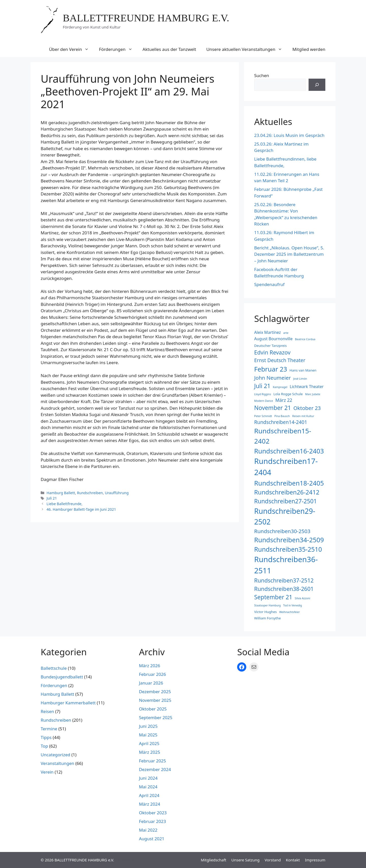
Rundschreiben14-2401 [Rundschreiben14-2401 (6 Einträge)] (281, 422)
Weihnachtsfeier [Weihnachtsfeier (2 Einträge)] (289, 612)
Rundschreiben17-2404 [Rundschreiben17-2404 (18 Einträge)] (286, 467)
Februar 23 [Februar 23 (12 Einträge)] (271, 369)
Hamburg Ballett (61, 493)
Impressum (315, 860)
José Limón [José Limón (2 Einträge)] (300, 379)
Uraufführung (117, 493)
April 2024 (149, 795)
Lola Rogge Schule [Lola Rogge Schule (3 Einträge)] (288, 394)
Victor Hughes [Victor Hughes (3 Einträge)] (265, 612)
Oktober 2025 (153, 709)
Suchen (262, 75)
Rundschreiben (90, 493)
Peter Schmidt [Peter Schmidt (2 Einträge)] (263, 416)
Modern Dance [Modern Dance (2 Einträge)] (264, 401)
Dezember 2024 (155, 769)
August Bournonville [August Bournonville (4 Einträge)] (273, 339)
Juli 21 (52, 498)
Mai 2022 (148, 830)
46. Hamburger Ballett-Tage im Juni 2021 (81, 509)
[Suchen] (317, 85)
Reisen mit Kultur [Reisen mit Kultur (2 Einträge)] (303, 416)
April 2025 (149, 743)
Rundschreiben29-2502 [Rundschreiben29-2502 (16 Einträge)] (285, 516)
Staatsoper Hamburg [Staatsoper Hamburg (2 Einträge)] (268, 605)
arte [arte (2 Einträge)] (286, 333)
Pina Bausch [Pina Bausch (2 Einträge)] (282, 416)
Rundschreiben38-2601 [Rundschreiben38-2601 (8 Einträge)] (284, 589)
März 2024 (150, 804)
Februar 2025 (152, 761)
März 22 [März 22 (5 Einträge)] (284, 400)
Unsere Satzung (245, 860)
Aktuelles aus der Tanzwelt (169, 49)
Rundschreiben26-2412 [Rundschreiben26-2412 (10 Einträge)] (287, 492)
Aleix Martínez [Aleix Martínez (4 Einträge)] (268, 332)
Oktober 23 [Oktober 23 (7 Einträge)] (307, 408)
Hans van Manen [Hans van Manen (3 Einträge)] (303, 370)
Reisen (47, 711)
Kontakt (293, 860)
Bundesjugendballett (62, 677)
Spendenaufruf (269, 284)
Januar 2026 (151, 683)
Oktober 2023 (153, 813)
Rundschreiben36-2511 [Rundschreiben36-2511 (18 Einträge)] (286, 565)
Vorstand (273, 860)
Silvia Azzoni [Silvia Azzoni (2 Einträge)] (303, 598)
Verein (47, 772)
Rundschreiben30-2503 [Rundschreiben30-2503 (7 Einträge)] (282, 531)
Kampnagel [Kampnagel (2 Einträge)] (280, 387)
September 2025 (156, 717)
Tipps (46, 737)
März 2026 (150, 666)
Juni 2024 (148, 778)
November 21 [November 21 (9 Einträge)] (273, 408)
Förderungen (118, 49)
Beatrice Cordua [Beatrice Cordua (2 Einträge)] (305, 339)
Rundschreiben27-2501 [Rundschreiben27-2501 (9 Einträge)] (286, 501)
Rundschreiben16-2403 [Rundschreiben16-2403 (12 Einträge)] (289, 451)
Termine (49, 729)
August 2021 (152, 839)
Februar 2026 (152, 674)
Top (44, 746)
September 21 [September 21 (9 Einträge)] (273, 597)
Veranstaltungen (57, 763)
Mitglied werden (309, 49)
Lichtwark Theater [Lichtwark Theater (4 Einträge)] (307, 387)
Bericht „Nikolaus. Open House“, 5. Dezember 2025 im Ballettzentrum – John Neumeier (289, 254)
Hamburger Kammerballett (68, 703)
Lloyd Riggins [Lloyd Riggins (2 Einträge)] (263, 394)
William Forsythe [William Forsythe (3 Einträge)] (268, 618)
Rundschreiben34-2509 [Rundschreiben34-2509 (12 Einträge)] (289, 540)
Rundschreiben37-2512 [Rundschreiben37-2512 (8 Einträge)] (284, 580)
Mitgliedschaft (213, 860)
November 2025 (155, 700)
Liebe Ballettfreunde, (64, 504)
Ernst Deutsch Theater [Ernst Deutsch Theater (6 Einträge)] (280, 360)
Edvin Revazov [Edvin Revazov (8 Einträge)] (272, 352)
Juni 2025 (148, 726)
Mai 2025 (148, 735)
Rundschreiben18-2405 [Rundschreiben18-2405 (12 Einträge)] (289, 483)
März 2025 (150, 752)
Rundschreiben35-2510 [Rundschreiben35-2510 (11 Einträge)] (288, 549)
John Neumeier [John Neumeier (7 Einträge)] (272, 378)
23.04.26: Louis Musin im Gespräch (289, 135)
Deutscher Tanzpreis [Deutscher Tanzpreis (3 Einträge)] (270, 346)
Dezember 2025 (155, 692)
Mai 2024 (148, 787)
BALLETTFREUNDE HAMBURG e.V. (146, 18)
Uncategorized (56, 755)
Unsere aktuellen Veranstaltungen (247, 49)
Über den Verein (72, 49)
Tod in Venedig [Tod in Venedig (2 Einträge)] (293, 605)
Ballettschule (54, 668)
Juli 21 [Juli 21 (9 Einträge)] (262, 386)
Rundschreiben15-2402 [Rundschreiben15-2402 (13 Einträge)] (283, 436)
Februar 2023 (152, 821)
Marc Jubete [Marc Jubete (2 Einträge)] (313, 394)
